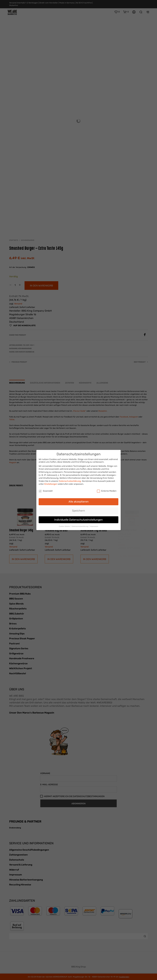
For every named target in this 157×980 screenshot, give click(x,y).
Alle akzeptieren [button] (79, 500)
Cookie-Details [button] (65, 525)
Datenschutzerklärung (70, 480)
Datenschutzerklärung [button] (80, 525)
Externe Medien (107, 490)
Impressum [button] (94, 525)
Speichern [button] (78, 509)
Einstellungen (51, 483)
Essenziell (46, 490)
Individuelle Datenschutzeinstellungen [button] (78, 518)
